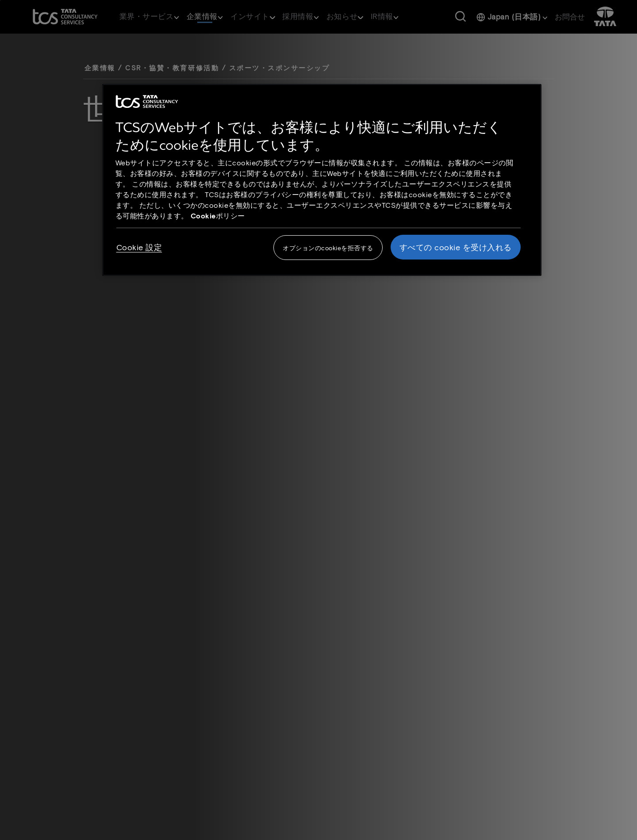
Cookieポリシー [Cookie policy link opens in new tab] (218, 216)
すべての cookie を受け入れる (456, 247)
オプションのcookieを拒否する (328, 248)
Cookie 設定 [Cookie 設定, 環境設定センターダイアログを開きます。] (139, 247)
